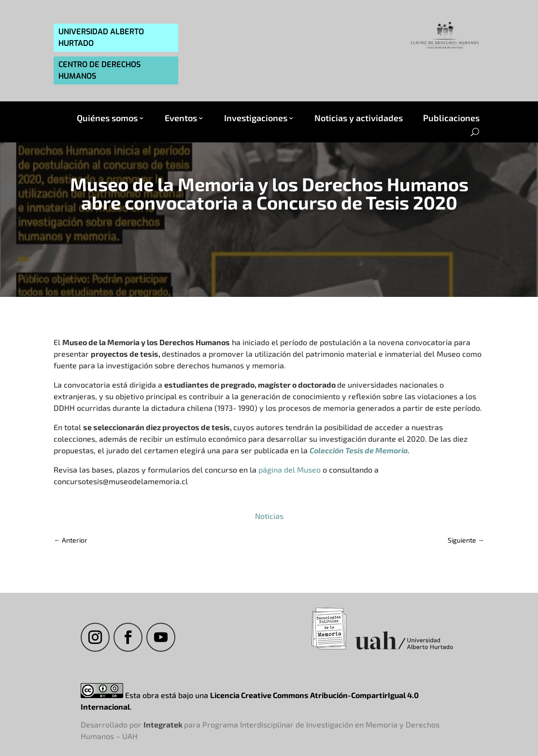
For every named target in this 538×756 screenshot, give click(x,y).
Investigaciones (256, 118)
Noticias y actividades (359, 118)
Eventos (181, 118)
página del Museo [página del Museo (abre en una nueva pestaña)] (290, 469)
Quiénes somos (107, 118)
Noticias (269, 516)
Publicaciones (451, 118)
